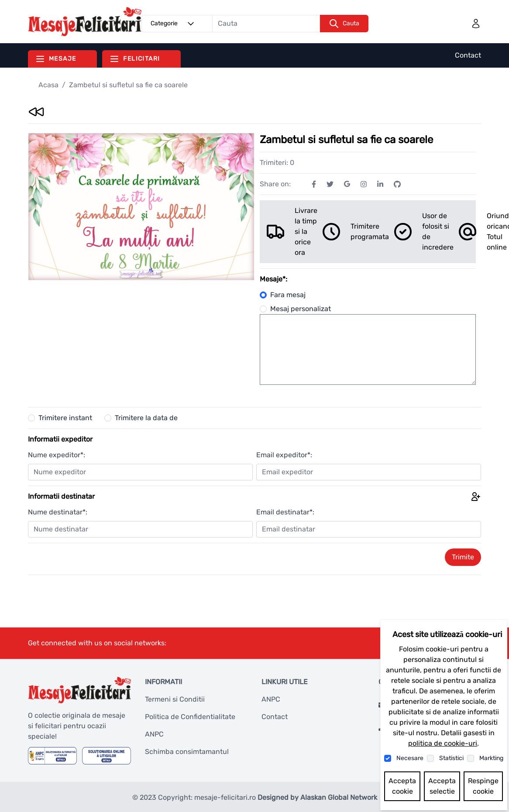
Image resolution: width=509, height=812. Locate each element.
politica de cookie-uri (443, 743)
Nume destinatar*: (58, 512)
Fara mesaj (283, 295)
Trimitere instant (65, 418)
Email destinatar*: (285, 512)
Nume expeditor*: (57, 455)
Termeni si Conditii (175, 699)
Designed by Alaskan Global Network (317, 797)
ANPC (154, 734)
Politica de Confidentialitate (190, 717)
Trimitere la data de (146, 418)
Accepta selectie (442, 786)
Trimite (463, 557)
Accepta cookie (402, 786)
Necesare (410, 758)
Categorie (174, 24)
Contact (468, 55)
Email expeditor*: (284, 455)
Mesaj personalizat (295, 309)
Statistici (451, 758)
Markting (491, 758)
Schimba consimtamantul (187, 752)
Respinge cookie (483, 786)
